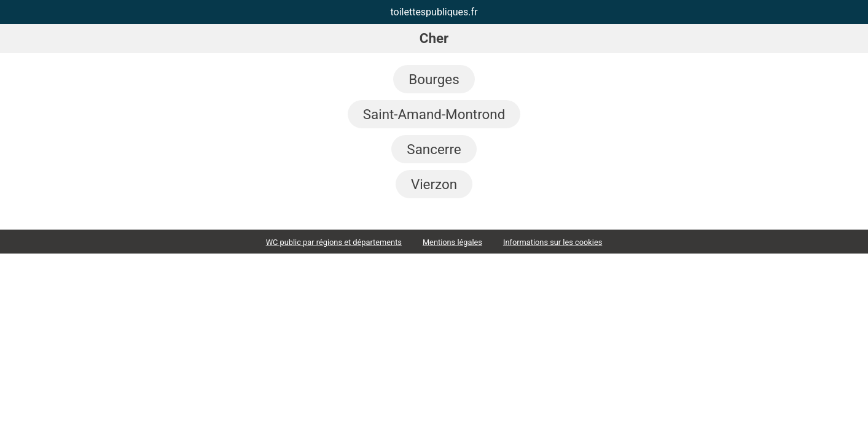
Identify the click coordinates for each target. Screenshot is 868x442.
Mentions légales (452, 242)
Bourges (434, 79)
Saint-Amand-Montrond (434, 114)
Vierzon (434, 184)
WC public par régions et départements (334, 242)
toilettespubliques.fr (434, 12)
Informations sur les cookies (553, 242)
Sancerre (434, 149)
